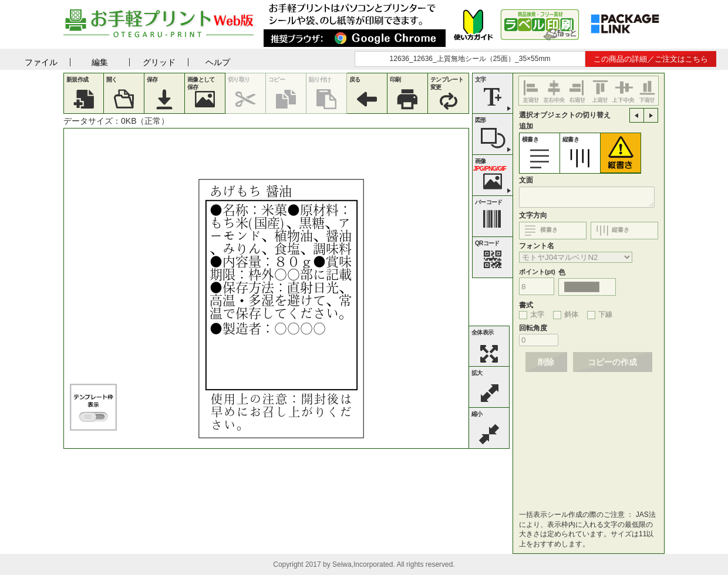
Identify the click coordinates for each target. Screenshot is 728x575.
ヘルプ (218, 62)
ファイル (41, 62)
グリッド (159, 62)
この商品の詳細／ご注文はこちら (651, 59)
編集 (100, 62)
